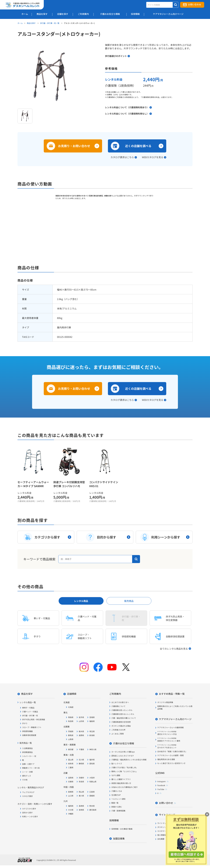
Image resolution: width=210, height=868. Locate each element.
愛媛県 (92, 796)
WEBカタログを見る (153, 157)
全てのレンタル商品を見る (174, 649)
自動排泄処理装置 (29, 735)
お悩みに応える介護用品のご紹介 (125, 787)
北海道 (71, 707)
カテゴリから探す (29, 809)
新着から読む (117, 807)
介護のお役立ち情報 (124, 744)
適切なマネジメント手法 (167, 733)
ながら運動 (116, 775)
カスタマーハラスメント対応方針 (170, 831)
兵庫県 (71, 782)
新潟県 (92, 735)
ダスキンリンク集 (164, 827)
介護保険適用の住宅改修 (121, 722)
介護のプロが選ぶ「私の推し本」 (125, 768)
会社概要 (161, 839)
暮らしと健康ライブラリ (121, 779)
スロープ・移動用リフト (32, 727)
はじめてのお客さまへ (120, 702)
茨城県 (71, 732)
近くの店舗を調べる (138, 146)
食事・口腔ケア (28, 764)
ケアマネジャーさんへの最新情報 (170, 728)
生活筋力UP (116, 795)
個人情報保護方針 (164, 835)
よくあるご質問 (118, 734)
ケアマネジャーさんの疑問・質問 (170, 756)
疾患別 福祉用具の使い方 (121, 783)
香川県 (81, 796)
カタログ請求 (27, 796)
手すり (25, 724)
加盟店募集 (119, 839)
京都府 (81, 778)
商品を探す (31, 23)
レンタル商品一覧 (28, 702)
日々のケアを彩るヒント (167, 746)
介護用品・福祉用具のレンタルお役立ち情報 (129, 760)
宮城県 (92, 717)
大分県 (71, 810)
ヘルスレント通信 (118, 799)
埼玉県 (92, 732)
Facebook (161, 786)
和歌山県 (93, 782)
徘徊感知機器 (27, 731)
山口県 (71, 796)
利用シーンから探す (30, 817)
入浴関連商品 (27, 748)
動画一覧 (115, 803)
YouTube (161, 789)
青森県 (71, 717)
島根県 (71, 792)
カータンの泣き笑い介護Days (123, 752)
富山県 (71, 760)
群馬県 (71, 735)
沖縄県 (71, 814)
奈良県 (81, 782)
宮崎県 (81, 810)
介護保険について (118, 706)
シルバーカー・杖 (29, 756)
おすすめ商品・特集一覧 (172, 694)
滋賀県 (71, 778)
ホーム (20, 23)
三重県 (71, 768)
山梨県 (71, 739)
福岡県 (71, 806)
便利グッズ (27, 776)
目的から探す (27, 813)
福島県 (92, 721)
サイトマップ (163, 823)
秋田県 (71, 721)
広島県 (92, 792)
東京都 (71, 750)
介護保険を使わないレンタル (123, 714)
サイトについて (167, 815)
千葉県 (81, 750)
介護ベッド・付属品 (30, 712)
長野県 (81, 735)
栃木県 (81, 732)
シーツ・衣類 (27, 772)
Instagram (162, 782)
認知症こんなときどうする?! (123, 756)
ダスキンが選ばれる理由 (121, 726)
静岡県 (81, 764)
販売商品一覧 (26, 743)
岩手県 (81, 717)
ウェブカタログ (28, 792)
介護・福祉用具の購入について (124, 718)
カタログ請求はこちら (122, 157)
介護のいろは (117, 791)
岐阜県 (71, 764)
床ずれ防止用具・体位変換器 (34, 720)
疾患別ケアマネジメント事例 (169, 740)
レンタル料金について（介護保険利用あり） (127, 107)
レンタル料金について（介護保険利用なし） (127, 114)
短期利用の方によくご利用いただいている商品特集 (175, 708)
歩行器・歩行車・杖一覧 (50, 23)
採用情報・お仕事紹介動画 (122, 829)
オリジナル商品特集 (165, 702)
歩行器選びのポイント (116, 56)
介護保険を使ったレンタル (122, 710)
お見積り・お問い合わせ (74, 146)
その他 (25, 780)
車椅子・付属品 (28, 708)
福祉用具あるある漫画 (166, 759)
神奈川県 (93, 750)
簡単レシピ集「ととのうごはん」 (125, 772)
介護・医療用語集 (118, 811)
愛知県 (92, 764)
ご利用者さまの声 (118, 730)
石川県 (81, 760)
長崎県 (81, 806)
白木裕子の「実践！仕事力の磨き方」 (172, 752)
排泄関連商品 (27, 752)
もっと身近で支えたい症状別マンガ (171, 763)
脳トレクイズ (117, 764)
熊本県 (92, 806)
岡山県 (81, 792)
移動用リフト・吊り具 (31, 768)
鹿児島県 (93, 810)
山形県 (81, 721)
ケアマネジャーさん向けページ (175, 719)
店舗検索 (72, 694)
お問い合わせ (195, 5)
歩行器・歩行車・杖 (30, 716)
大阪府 (92, 778)
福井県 (92, 760)
